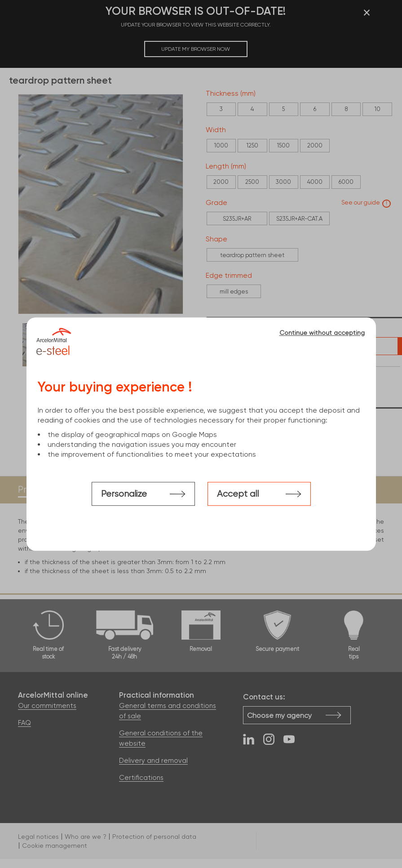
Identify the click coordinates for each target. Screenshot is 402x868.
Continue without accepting (322, 333)
